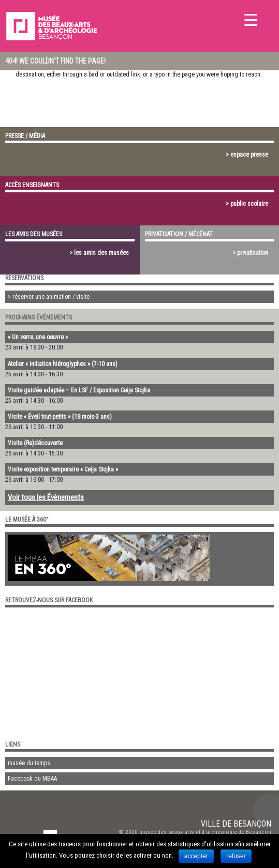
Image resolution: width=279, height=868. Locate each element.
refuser (236, 856)
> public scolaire (247, 204)
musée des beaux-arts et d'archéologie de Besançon (205, 832)
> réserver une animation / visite (49, 297)
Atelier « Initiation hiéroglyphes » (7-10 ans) (63, 364)
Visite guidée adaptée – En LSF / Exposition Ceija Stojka (79, 390)
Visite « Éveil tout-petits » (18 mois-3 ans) (60, 417)
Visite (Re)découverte (35, 443)
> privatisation (250, 253)
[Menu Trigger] (251, 19)
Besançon (252, 824)
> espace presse (247, 155)
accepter (196, 856)
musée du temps (29, 763)
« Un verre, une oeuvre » (38, 337)
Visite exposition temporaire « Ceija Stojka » (63, 469)
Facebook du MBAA (32, 779)
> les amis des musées (99, 253)
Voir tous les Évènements (46, 497)
